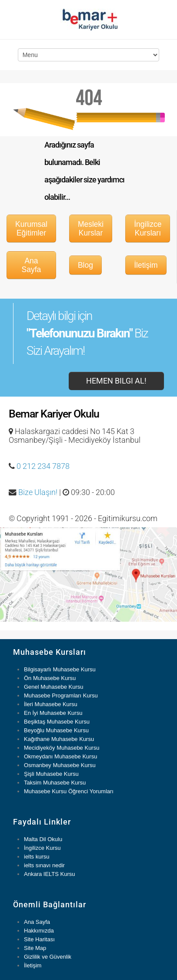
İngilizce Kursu (42, 848)
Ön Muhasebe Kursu (50, 678)
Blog (85, 265)
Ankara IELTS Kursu (50, 874)
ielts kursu (37, 857)
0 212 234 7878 (43, 466)
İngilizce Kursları (148, 229)
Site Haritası (39, 939)
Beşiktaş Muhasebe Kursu (57, 722)
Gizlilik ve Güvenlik (48, 957)
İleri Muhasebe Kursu (51, 704)
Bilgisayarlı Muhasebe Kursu (60, 669)
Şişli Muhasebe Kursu (51, 774)
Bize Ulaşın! (38, 492)
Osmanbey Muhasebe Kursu (60, 765)
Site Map (35, 948)
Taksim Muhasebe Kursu (55, 783)
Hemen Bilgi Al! (116, 381)
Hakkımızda (39, 931)
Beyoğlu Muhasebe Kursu (56, 730)
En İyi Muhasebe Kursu (53, 713)
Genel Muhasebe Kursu (54, 687)
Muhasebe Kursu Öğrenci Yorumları (69, 791)
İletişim (146, 265)
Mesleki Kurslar (91, 229)
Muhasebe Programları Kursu (61, 695)
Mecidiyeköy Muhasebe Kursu (62, 748)
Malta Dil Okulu (43, 839)
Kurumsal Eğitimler (31, 229)
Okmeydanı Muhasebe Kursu (60, 756)
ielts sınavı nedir (44, 865)
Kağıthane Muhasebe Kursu (59, 739)
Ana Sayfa (32, 265)
